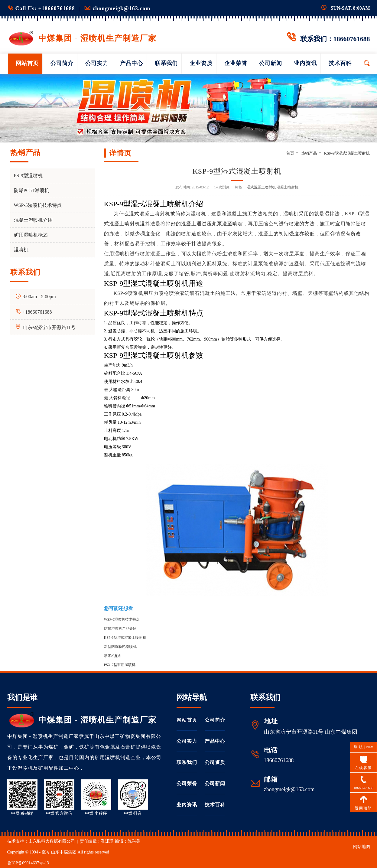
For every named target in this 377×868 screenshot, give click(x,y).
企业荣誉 (236, 63)
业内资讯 (305, 63)
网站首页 (27, 63)
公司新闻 (271, 63)
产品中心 (132, 63)
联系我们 (166, 63)
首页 (290, 153)
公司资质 (215, 762)
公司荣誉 (187, 783)
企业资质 (201, 63)
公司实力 (97, 63)
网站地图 (362, 847)
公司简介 (62, 63)
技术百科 (340, 63)
